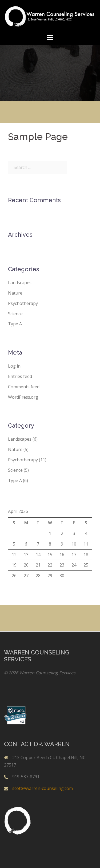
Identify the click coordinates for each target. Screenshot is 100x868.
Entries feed (20, 376)
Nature (15, 293)
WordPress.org (23, 397)
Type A (15, 324)
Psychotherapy (23, 303)
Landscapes (20, 283)
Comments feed (24, 387)
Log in (14, 366)
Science (15, 314)
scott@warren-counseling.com (43, 788)
